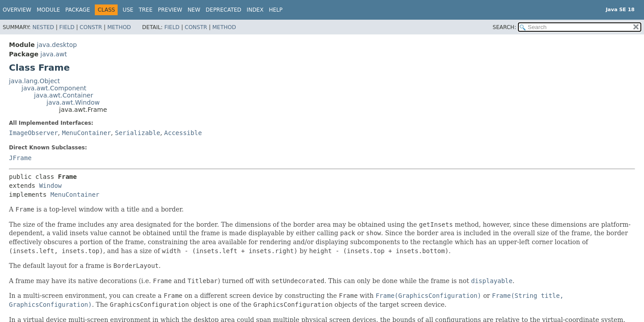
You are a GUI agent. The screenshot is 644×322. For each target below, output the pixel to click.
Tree (146, 10)
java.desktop (57, 45)
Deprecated (224, 10)
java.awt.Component (54, 88)
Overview (17, 10)
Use (128, 10)
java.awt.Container (64, 95)
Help (276, 10)
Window (50, 186)
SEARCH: (505, 27)
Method (119, 27)
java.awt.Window (73, 102)
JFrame (20, 158)
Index (255, 10)
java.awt (53, 54)
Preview (170, 10)
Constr (91, 27)
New (194, 10)
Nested (43, 27)
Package (78, 10)
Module (48, 10)
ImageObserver (34, 133)
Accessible (183, 133)
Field (67, 27)
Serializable (138, 133)
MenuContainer (86, 133)
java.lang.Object (34, 81)
